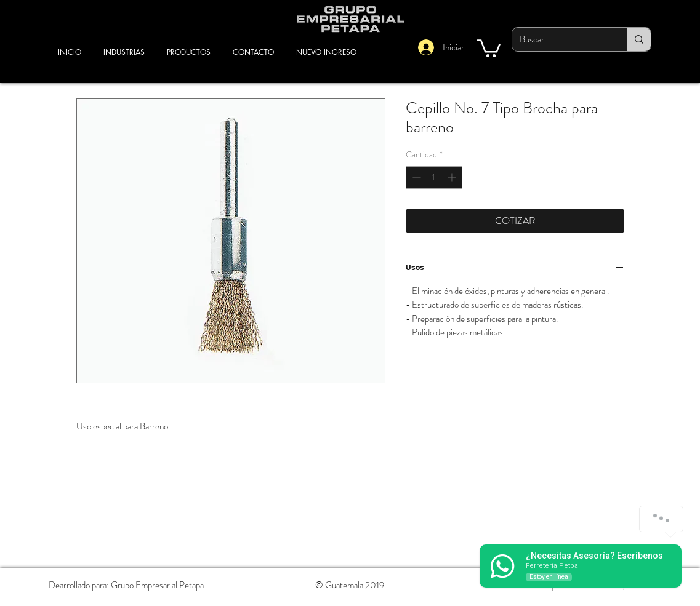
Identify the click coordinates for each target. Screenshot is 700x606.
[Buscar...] (560, 39)
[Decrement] (415, 177)
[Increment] (453, 177)
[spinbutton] (434, 177)
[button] (489, 47)
